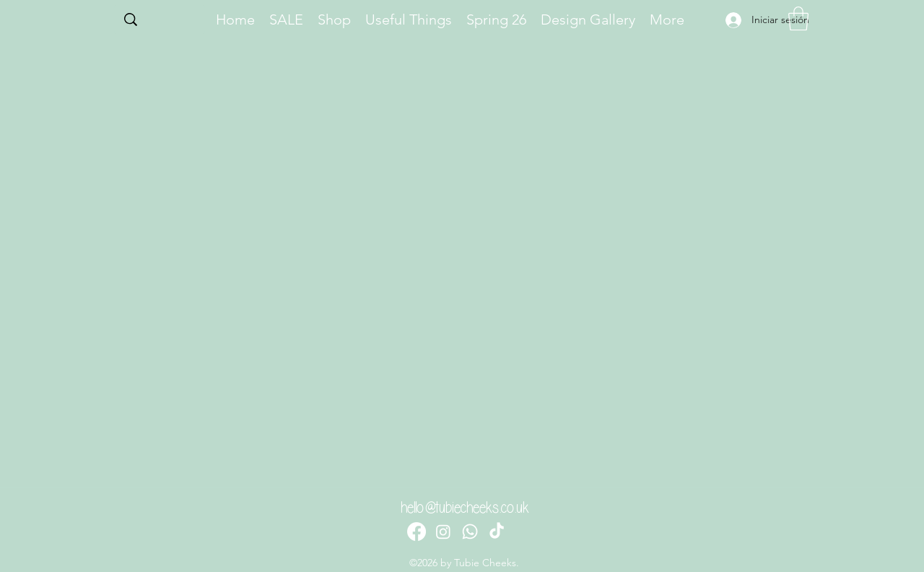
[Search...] (160, 21)
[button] (798, 18)
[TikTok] (497, 532)
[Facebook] (417, 532)
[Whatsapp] (470, 532)
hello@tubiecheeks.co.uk (465, 508)
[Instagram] (443, 532)
